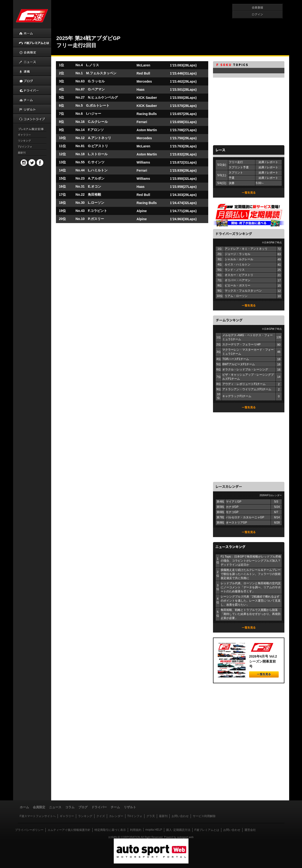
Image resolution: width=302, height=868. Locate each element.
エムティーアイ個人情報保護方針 (69, 830)
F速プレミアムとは (207, 830)
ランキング (85, 816)
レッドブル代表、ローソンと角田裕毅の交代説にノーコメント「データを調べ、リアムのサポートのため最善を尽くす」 (251, 587)
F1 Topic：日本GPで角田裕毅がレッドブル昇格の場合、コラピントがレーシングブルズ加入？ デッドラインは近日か (251, 561)
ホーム (24, 807)
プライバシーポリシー (29, 830)
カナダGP (232, 507)
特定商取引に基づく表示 (110, 830)
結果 (262, 162)
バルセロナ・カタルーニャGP (245, 517)
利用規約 (136, 830)
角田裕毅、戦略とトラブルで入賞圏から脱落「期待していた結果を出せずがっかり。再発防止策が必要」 (251, 614)
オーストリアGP (236, 523)
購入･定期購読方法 (178, 830)
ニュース (55, 807)
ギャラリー (67, 816)
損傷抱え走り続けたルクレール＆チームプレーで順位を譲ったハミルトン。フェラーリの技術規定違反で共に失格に (251, 574)
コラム (70, 807)
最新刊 (163, 816)
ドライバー (99, 807)
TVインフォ (135, 816)
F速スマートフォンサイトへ (38, 816)
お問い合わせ (180, 816)
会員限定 (39, 807)
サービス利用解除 (204, 816)
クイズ (101, 816)
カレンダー (116, 816)
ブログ (83, 807)
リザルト (130, 807)
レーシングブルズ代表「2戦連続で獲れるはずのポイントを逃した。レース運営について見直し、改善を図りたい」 (251, 601)
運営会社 (250, 830)
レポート (272, 162)
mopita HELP (154, 830)
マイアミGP (234, 502)
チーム (115, 807)
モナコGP (232, 512)
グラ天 (151, 816)
